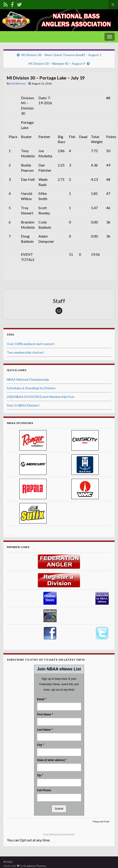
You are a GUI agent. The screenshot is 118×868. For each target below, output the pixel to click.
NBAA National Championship (28, 379)
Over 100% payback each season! (31, 344)
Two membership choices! (25, 352)
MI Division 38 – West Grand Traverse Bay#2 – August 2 (61, 55)
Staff (13, 83)
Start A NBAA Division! (23, 405)
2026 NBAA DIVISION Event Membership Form (41, 397)
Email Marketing (52, 835)
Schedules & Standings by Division (31, 388)
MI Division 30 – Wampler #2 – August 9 (57, 63)
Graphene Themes (35, 866)
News (23, 83)
